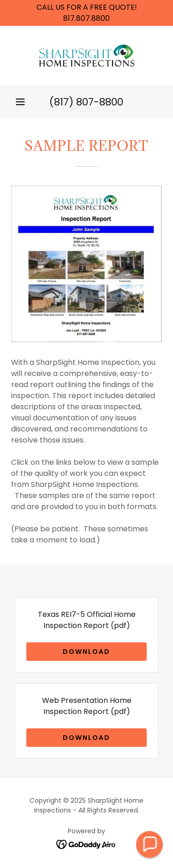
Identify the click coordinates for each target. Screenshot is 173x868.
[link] (87, 55)
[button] (20, 102)
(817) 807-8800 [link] (86, 102)
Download (86, 652)
